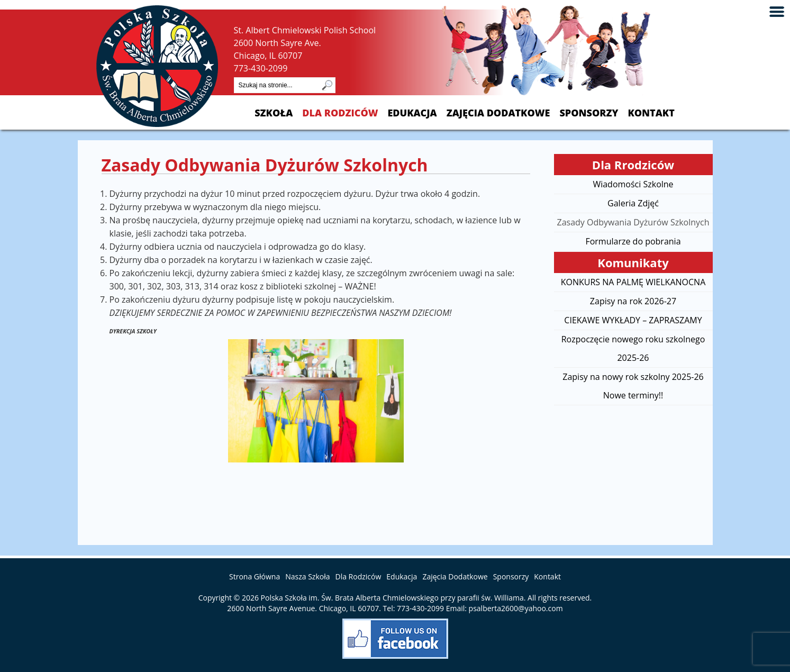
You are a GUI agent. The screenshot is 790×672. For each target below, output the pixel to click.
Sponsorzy (589, 113)
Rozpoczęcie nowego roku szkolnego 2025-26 (633, 348)
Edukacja (412, 113)
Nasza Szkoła (307, 576)
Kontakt (651, 113)
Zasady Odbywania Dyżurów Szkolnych (633, 222)
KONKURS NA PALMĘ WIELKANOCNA (633, 282)
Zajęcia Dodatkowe (498, 113)
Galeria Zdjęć (633, 203)
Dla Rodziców (340, 113)
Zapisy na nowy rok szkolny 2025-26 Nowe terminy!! (633, 386)
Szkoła (274, 113)
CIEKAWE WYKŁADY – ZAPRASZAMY (633, 320)
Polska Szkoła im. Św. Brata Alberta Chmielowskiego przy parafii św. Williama (392, 598)
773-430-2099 (261, 68)
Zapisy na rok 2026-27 (633, 301)
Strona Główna (255, 576)
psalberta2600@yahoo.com (516, 608)
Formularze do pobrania (633, 241)
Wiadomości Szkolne (633, 184)
